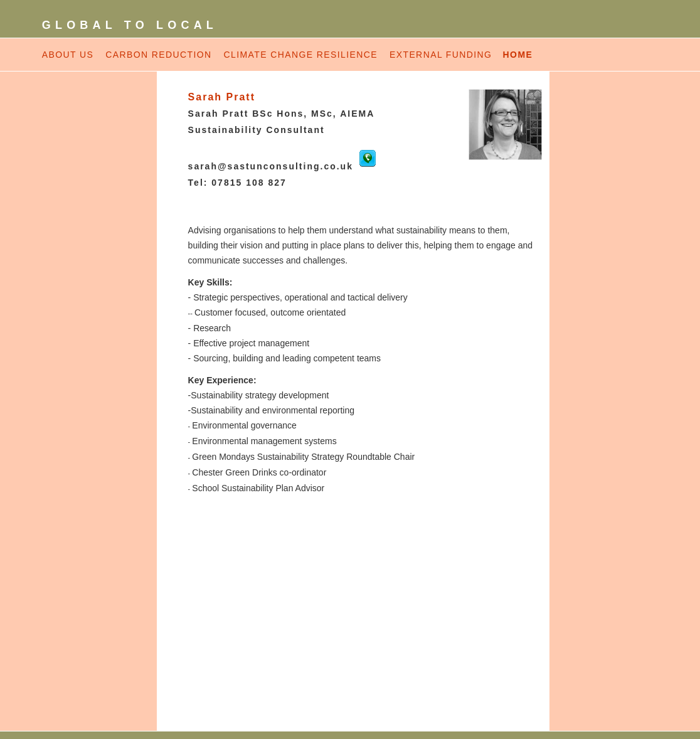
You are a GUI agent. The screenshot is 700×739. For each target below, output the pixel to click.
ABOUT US (68, 55)
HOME (518, 55)
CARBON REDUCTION (158, 55)
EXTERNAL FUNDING (443, 55)
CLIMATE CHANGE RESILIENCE (300, 55)
